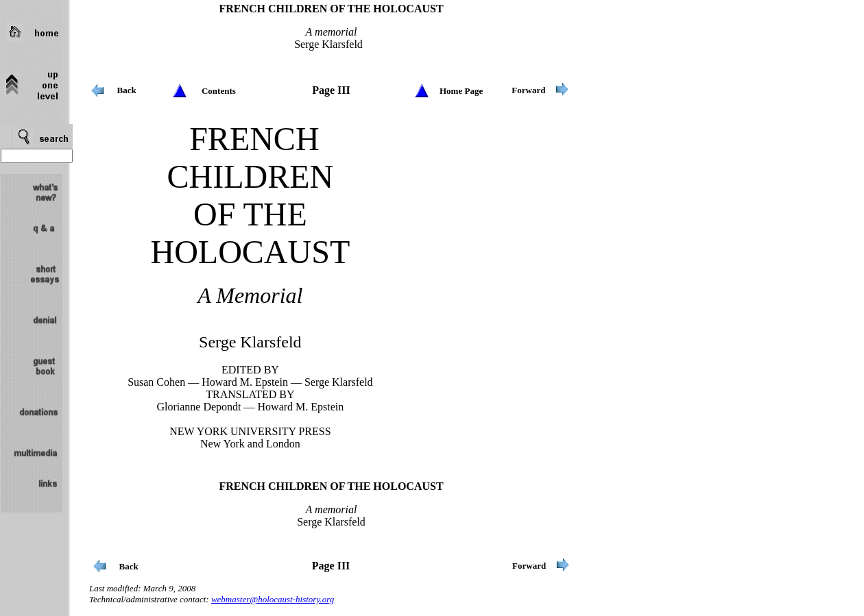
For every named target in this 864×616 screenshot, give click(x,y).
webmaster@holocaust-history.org (273, 599)
